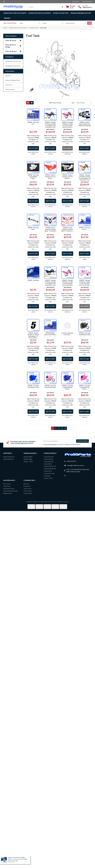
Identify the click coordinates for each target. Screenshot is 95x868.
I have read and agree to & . (61, 444)
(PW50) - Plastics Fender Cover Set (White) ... (67, 177)
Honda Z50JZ (48, 471)
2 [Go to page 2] (56, 428)
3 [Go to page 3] (59, 428)
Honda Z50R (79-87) (50, 466)
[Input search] (44, 7)
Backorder (67, 148)
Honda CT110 (48, 478)
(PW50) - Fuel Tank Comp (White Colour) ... (33, 177)
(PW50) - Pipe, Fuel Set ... (33, 123)
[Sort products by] (84, 103)
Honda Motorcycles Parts (13, 66)
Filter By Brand (13, 51)
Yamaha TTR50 (28, 462)
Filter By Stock (13, 40)
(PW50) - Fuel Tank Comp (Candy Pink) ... (50, 386)
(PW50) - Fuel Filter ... (33, 281)
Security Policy (28, 493)
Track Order (7, 486)
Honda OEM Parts (9, 459)
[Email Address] (59, 441)
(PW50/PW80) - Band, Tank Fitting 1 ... (50, 335)
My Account (7, 484)
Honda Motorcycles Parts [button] (40, 13)
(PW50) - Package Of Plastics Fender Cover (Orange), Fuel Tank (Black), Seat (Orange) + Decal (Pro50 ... (85, 179)
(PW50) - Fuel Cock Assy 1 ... (85, 228)
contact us (76, 2)
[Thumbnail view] (28, 103)
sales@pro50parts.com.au (76, 465)
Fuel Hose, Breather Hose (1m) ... (67, 334)
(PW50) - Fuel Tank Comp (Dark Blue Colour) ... (68, 387)
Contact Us (9, 85)
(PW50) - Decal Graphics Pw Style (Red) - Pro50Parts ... (67, 229)
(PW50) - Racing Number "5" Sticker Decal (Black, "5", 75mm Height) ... (33, 335)
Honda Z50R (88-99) (50, 469)
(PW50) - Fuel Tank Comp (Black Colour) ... (85, 335)
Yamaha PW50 (28, 457)
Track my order (10, 89)
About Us (8, 76)
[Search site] (62, 7)
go (89, 23)
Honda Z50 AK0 (49, 457)
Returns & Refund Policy (13, 80)
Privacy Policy (76, 444)
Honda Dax (47, 476)
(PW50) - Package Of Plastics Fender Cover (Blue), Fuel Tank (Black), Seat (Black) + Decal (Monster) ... (50, 284)
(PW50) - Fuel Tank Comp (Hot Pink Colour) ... (85, 387)
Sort (73, 103)
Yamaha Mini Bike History (81, 13)
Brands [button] (7, 18)
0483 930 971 (87, 7)
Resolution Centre (9, 489)
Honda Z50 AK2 (49, 462)
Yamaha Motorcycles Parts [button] (15, 13)
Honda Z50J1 (48, 464)
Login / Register (87, 2)
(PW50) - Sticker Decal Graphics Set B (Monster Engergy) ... (85, 125)
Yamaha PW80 (28, 459)
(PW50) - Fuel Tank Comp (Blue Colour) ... (33, 387)
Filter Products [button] (11, 36)
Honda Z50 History (61, 13)
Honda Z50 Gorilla (49, 473)
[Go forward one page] (65, 428)
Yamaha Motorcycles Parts (13, 61)
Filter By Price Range (13, 46)
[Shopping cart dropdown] (71, 7)
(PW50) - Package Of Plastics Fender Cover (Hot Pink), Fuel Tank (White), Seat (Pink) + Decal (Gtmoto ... (68, 284)
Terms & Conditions (64, 444)
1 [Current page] (53, 428)
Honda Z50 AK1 (49, 459)
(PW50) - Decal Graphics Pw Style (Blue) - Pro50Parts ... (50, 230)
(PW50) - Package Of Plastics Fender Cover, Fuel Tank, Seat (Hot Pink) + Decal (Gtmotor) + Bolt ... (67, 126)
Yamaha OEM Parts (9, 457)
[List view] (32, 103)
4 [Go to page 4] (62, 428)
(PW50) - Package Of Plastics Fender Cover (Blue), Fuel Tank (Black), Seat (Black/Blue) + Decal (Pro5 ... (50, 126)
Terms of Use (28, 489)
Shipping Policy (8, 493)
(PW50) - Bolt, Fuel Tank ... (33, 228)
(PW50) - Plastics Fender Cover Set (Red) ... (50, 177)
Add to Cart (33, 148)
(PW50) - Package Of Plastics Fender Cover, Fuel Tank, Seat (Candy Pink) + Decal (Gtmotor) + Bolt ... (85, 284)
